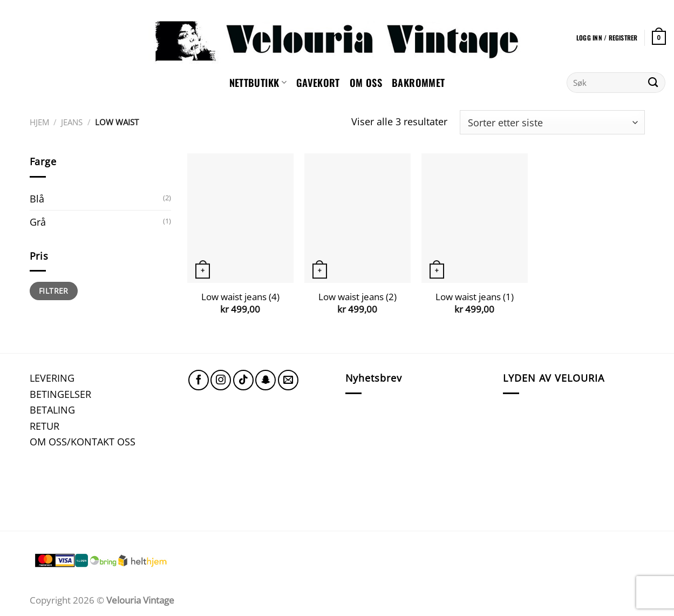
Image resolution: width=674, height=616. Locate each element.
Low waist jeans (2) (358, 297)
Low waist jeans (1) (475, 297)
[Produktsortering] (552, 122)
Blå (37, 198)
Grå (38, 222)
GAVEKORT (318, 82)
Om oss (366, 82)
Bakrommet (418, 82)
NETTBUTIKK (258, 82)
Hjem (39, 122)
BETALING (52, 409)
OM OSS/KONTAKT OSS (83, 441)
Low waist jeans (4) (240, 297)
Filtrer (54, 291)
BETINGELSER (60, 394)
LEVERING (52, 378)
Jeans (72, 122)
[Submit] (653, 83)
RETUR (45, 426)
